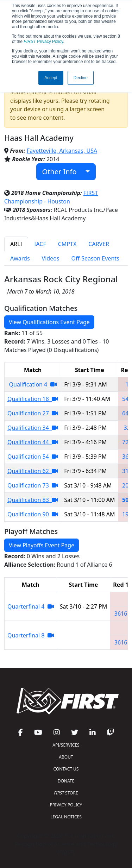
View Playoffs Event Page (42, 545)
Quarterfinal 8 (31, 635)
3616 (121, 614)
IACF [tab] (40, 244)
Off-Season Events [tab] (95, 258)
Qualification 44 (33, 442)
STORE (66, 793)
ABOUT (66, 757)
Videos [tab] (51, 258)
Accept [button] (51, 78)
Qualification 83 (33, 500)
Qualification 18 (33, 399)
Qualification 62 (33, 471)
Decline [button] (81, 78)
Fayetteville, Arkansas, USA (62, 151)
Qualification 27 (33, 413)
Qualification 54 (33, 457)
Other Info (63, 172)
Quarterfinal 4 (31, 606)
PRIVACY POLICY (66, 805)
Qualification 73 (33, 485)
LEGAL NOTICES (66, 817)
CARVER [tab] (99, 244)
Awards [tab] (20, 258)
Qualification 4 (33, 384)
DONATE (66, 781)
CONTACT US (66, 769)
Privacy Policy (43, 42)
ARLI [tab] (16, 244)
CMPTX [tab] (67, 244)
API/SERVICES (66, 745)
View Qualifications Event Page (49, 322)
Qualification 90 (33, 514)
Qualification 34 (33, 428)
